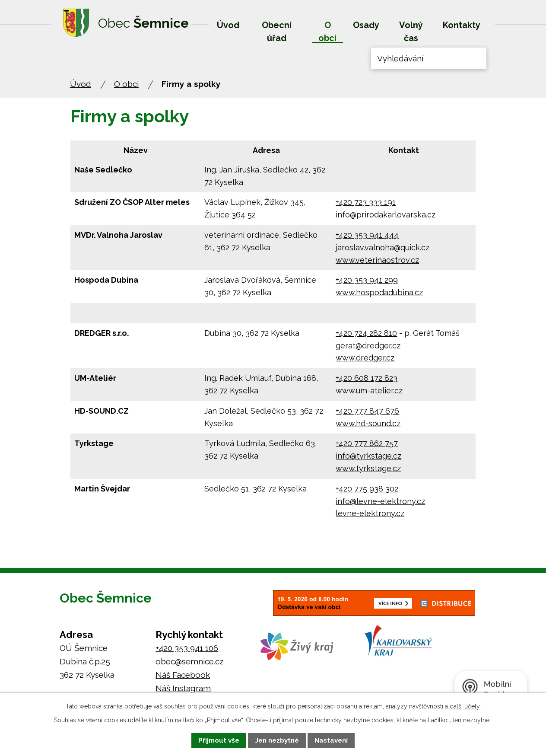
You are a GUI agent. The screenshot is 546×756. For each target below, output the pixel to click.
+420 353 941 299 (367, 280)
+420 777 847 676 (367, 411)
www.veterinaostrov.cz (377, 260)
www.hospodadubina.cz (379, 292)
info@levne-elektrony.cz (380, 501)
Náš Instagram (183, 688)
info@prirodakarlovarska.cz (386, 215)
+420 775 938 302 (367, 489)
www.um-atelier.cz (369, 391)
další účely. (465, 706)
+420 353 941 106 (187, 648)
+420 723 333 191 (366, 202)
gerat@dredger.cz (368, 346)
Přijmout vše (219, 740)
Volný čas (411, 32)
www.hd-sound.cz (368, 423)
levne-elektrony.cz (370, 513)
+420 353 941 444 (367, 235)
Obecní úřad (277, 32)
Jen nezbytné (277, 740)
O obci (327, 32)
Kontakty (462, 25)
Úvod (228, 25)
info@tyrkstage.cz (368, 456)
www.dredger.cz (365, 358)
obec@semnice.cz (190, 661)
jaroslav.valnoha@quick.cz (383, 247)
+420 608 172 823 (367, 378)
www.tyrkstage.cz (368, 468)
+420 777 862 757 (367, 443)
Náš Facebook (183, 675)
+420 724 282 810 (366, 333)
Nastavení (331, 740)
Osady (366, 25)
